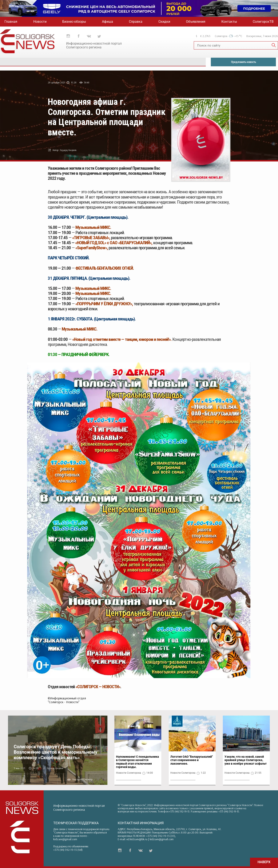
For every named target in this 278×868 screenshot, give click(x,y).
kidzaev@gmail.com (65, 839)
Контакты (229, 22)
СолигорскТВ (263, 22)
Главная (11, 22)
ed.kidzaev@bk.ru (137, 839)
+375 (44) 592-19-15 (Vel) (68, 850)
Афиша (108, 22)
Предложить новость (243, 62)
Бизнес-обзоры (74, 22)
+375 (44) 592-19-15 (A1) (161, 836)
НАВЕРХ (264, 862)
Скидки (164, 22)
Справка (136, 22)
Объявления (196, 22)
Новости (40, 22)
